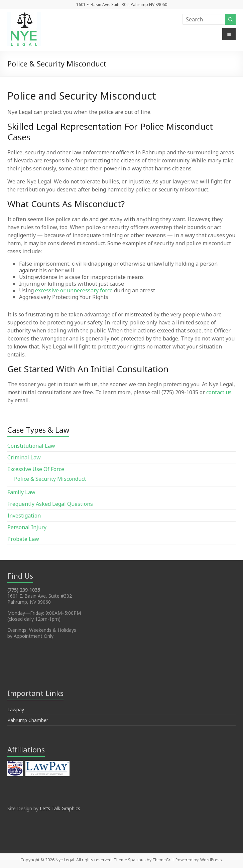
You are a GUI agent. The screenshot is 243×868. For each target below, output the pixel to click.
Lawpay (16, 709)
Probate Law (23, 539)
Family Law (21, 492)
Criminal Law (24, 457)
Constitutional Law (31, 446)
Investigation (24, 516)
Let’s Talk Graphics (60, 808)
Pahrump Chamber (28, 720)
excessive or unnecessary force (74, 290)
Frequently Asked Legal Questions (50, 504)
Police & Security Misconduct (50, 479)
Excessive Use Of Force (36, 469)
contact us (219, 392)
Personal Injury (27, 527)
